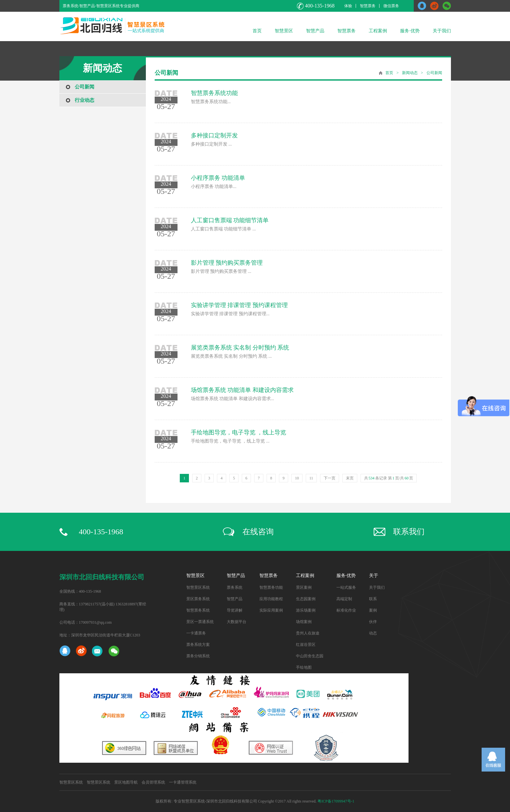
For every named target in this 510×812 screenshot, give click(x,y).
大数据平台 (237, 622)
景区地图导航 (126, 782)
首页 (257, 31)
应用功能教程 (271, 599)
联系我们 (409, 532)
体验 (348, 6)
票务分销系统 (198, 656)
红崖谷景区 (306, 645)
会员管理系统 (153, 782)
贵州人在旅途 (308, 633)
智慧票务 (368, 6)
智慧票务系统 (198, 610)
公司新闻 (85, 87)
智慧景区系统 (198, 587)
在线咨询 (258, 532)
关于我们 (442, 31)
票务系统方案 (198, 645)
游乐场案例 (306, 610)
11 (311, 478)
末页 (350, 478)
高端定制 (344, 599)
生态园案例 (306, 599)
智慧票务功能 (271, 587)
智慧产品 (315, 31)
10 (297, 478)
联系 (373, 599)
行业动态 (85, 100)
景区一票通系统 (200, 622)
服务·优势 (410, 31)
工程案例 (378, 31)
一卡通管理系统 (183, 782)
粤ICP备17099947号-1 (336, 801)
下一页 (330, 478)
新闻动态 (410, 73)
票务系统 (235, 587)
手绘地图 (304, 667)
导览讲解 (235, 610)
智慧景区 (284, 31)
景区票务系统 (198, 599)
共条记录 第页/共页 (389, 478)
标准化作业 (346, 610)
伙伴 (373, 622)
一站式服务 (346, 587)
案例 (373, 610)
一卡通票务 (196, 633)
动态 (373, 633)
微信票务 (391, 6)
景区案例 (304, 587)
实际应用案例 (271, 610)
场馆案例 (304, 622)
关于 (374, 576)
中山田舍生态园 (310, 656)
